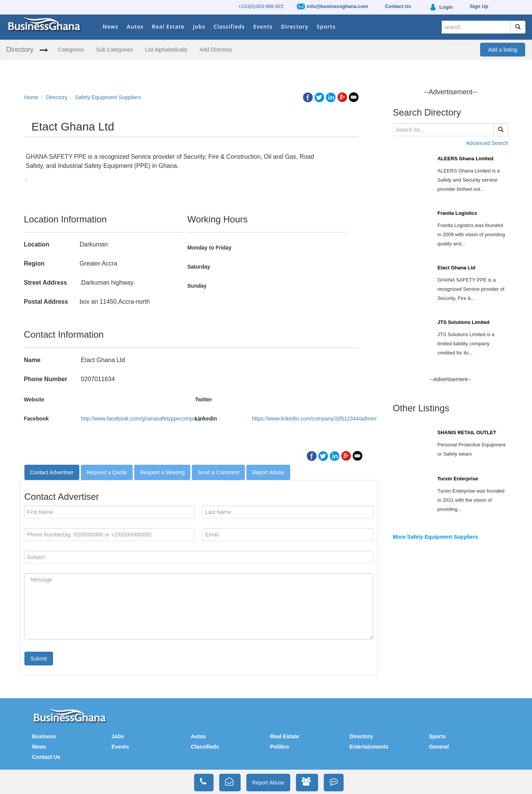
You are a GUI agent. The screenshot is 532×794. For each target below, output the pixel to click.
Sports (326, 27)
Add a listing (503, 50)
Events (263, 27)
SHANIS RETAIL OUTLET (467, 432)
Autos (135, 27)
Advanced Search (487, 143)
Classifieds (229, 27)
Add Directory (216, 50)
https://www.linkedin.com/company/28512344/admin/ (314, 419)
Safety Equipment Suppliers (108, 97)
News (110, 27)
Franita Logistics (457, 213)
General (439, 747)
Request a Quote (107, 472)
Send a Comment (218, 472)
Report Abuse (268, 472)
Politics (280, 747)
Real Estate (168, 27)
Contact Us (46, 757)
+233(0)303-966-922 (261, 6)
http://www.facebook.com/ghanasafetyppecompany (141, 419)
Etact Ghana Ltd (456, 268)
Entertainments (369, 747)
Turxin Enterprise (458, 479)
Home (31, 97)
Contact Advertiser (52, 472)
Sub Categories (115, 50)
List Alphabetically (166, 50)
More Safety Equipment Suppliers (435, 537)
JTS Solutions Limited (464, 322)
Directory (295, 27)
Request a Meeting (162, 472)
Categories (71, 50)
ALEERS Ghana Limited (465, 159)
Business (44, 736)
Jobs (199, 27)
